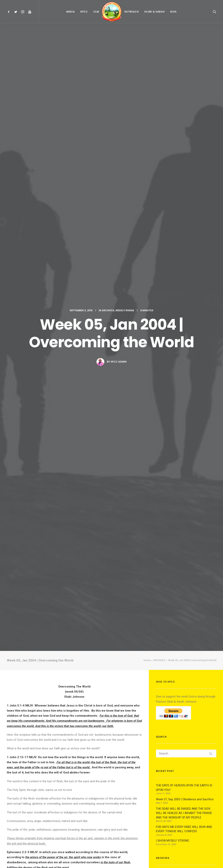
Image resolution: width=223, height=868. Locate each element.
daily (78, 451)
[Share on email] (95, 790)
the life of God (33, 460)
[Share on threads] (64, 790)
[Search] (186, 211)
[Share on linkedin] (74, 790)
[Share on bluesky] (85, 790)
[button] (10, 12)
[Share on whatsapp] (79, 790)
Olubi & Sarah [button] (154, 12)
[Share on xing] (90, 790)
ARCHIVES (108, 39)
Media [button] (71, 12)
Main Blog (112, 842)
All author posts (54, 661)
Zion (10, 589)
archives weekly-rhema (22, 623)
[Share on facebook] (54, 790)
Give (173, 12)
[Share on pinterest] (69, 790)
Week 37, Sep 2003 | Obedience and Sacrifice (26, 733)
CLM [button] (96, 12)
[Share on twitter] (59, 790)
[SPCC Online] (112, 12)
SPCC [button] (84, 12)
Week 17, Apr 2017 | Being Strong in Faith (73, 732)
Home (147, 118)
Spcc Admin (119, 91)
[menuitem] (10, 12)
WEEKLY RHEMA (125, 39)
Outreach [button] (132, 12)
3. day (130, 536)
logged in (37, 818)
